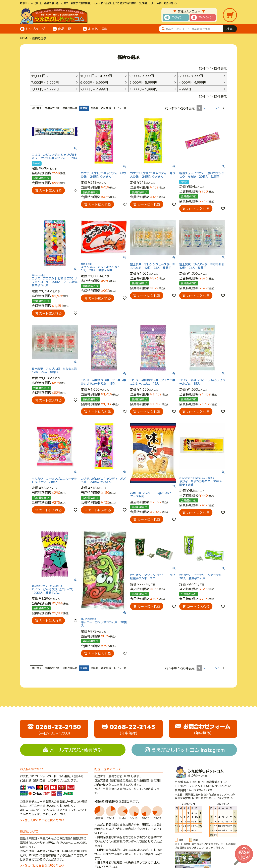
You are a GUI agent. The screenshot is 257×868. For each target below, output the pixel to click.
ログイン (177, 17)
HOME (24, 38)
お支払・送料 (98, 29)
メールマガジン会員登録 (76, 750)
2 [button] (204, 108)
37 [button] (217, 108)
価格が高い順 (70, 108)
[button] (224, 108)
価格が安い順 (52, 108)
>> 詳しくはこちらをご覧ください (42, 820)
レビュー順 (120, 108)
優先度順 (106, 108)
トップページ (35, 29)
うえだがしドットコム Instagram (188, 750)
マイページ (205, 17)
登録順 (94, 108)
